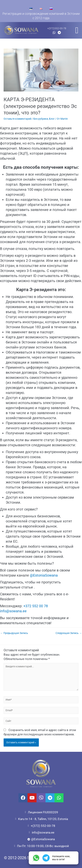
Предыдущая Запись (14, 633)
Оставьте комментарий (17, 119)
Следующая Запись (69, 633)
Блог (52, 119)
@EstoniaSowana (44, 575)
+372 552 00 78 (36, 606)
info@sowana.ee (13, 611)
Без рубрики (41, 119)
